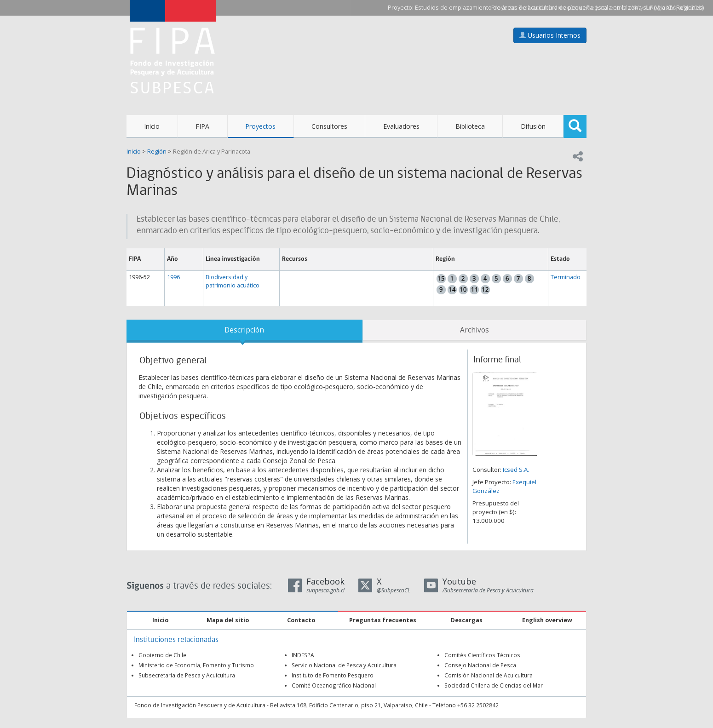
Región (157, 152)
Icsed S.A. (516, 470)
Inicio (152, 126)
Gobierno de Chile (162, 655)
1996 (173, 277)
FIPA (202, 126)
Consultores (329, 126)
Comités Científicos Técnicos (482, 655)
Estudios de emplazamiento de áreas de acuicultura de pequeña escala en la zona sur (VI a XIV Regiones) (559, 8)
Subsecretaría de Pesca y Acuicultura (187, 675)
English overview (547, 620)
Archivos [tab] (474, 330)
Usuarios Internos (550, 35)
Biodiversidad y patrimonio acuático (233, 281)
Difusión (533, 126)
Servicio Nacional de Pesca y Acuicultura (344, 665)
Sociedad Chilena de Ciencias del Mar (494, 685)
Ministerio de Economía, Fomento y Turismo (196, 665)
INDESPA (303, 655)
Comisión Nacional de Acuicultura (489, 675)
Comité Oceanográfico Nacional (334, 685)
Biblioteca (470, 126)
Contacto (301, 620)
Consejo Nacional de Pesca (480, 665)
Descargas (467, 620)
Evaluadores (401, 126)
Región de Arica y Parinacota (212, 152)
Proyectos (260, 126)
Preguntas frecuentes (383, 620)
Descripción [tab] (244, 330)
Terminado (566, 277)
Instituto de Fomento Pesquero (333, 675)
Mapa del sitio (228, 620)
